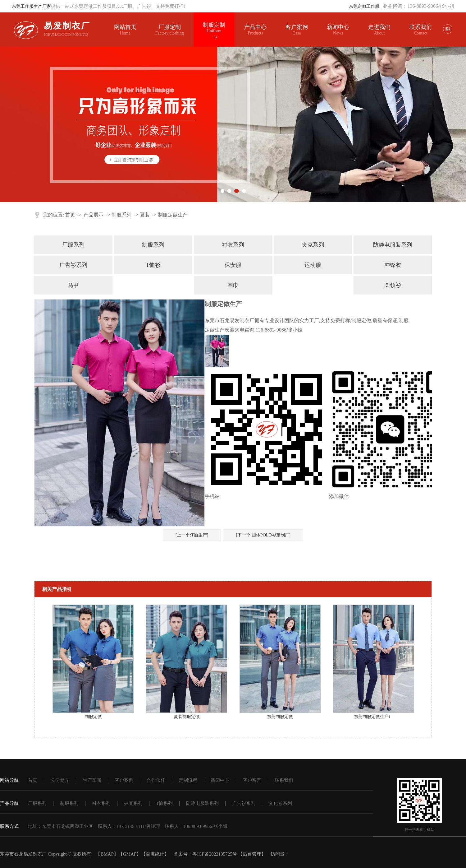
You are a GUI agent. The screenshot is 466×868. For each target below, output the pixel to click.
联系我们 (421, 27)
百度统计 (155, 854)
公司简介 (60, 780)
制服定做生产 (173, 215)
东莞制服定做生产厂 (373, 717)
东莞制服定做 (280, 717)
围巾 (233, 285)
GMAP (130, 854)
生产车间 (92, 780)
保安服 (233, 265)
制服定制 (214, 28)
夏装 (145, 215)
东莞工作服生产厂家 (31, 6)
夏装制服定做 (187, 717)
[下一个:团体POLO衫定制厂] (263, 535)
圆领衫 (393, 285)
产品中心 (255, 30)
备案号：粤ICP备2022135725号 (205, 854)
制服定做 (93, 717)
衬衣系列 (233, 245)
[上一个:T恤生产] (192, 535)
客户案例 (297, 30)
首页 (70, 215)
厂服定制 (170, 30)
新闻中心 (338, 30)
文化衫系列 (280, 803)
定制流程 (188, 780)
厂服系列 (73, 245)
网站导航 (9, 780)
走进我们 (379, 27)
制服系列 (121, 215)
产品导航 (9, 803)
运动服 (313, 265)
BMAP (107, 854)
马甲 (73, 285)
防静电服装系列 (393, 245)
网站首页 (125, 30)
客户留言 (252, 780)
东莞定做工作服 (364, 6)
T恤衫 (153, 265)
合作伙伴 (156, 780)
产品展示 (94, 215)
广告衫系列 (73, 265)
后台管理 (252, 854)
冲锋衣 (393, 265)
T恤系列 (164, 803)
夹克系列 (313, 245)
